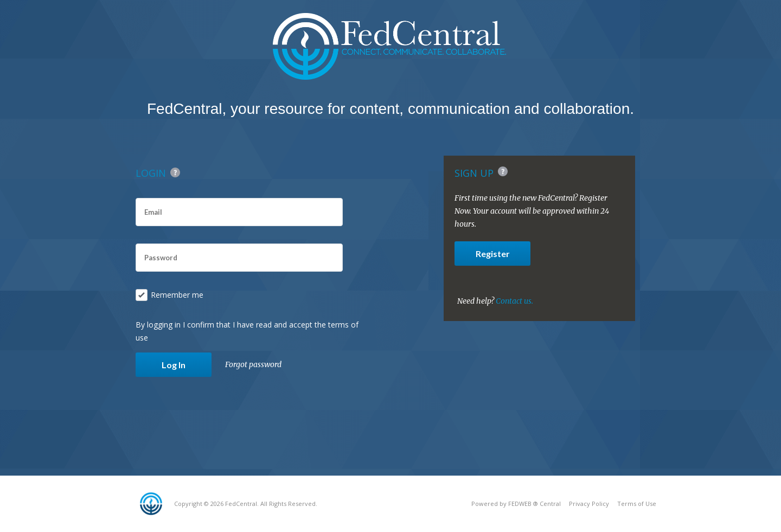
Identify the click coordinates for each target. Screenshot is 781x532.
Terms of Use (637, 504)
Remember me (169, 295)
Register (493, 254)
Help (175, 172)
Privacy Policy (589, 504)
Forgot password (253, 364)
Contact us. (514, 301)
